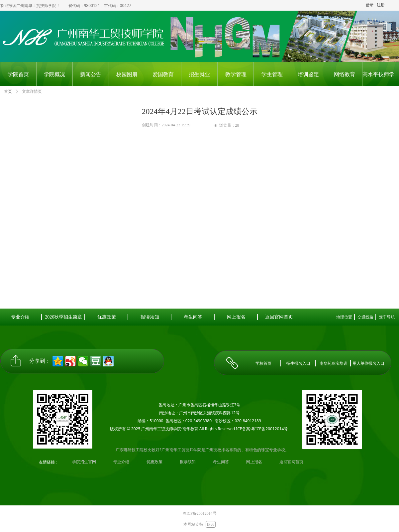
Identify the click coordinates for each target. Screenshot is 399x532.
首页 (8, 91)
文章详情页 (32, 91)
